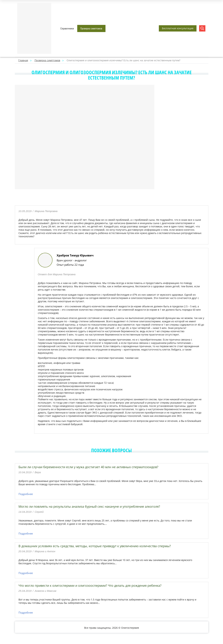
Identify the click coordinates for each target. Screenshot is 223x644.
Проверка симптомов (91, 29)
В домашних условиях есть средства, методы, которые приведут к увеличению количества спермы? (95, 546)
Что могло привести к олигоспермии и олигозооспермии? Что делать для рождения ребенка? (90, 586)
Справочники (67, 29)
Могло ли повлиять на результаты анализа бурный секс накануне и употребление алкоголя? (89, 506)
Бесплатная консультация (178, 28)
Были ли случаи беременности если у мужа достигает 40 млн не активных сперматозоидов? (88, 467)
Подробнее (26, 494)
